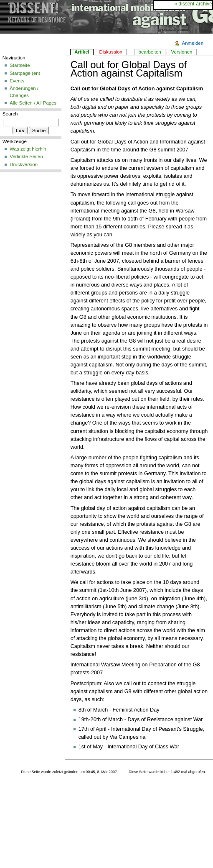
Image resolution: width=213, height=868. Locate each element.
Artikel (82, 52)
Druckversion (24, 164)
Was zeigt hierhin (28, 149)
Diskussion (111, 52)
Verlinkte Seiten (26, 156)
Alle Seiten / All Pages (33, 103)
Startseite (20, 65)
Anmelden (193, 43)
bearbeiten (150, 52)
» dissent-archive (193, 4)
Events (17, 81)
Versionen (181, 52)
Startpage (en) (25, 73)
